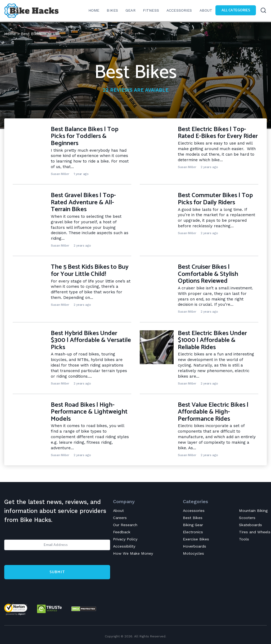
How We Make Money (134, 555)
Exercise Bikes (196, 540)
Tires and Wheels (254, 532)
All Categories (235, 10)
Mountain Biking (252, 510)
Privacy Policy (126, 540)
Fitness (148, 11)
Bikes (109, 11)
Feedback (122, 532)
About (204, 11)
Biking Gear (193, 525)
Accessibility (125, 547)
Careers (121, 518)
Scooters (245, 518)
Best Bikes (192, 518)
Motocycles (193, 555)
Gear (128, 11)
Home (10, 34)
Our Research (126, 525)
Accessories (177, 11)
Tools (242, 540)
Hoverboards (195, 547)
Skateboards (249, 525)
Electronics (193, 532)
